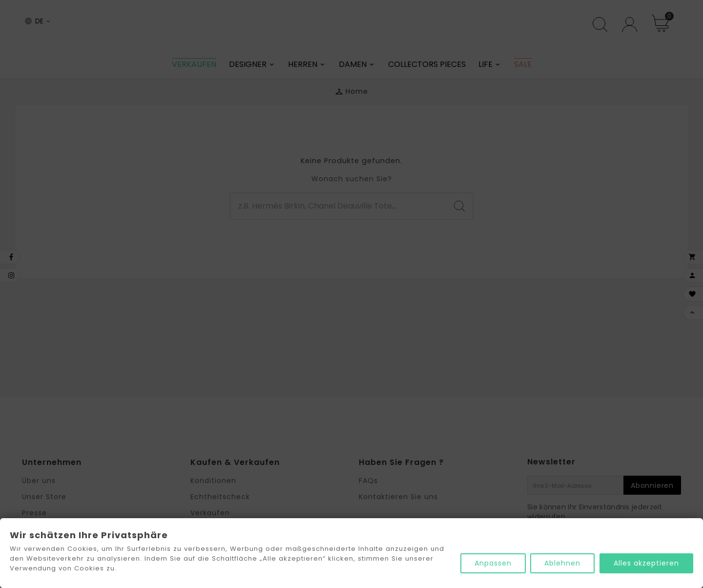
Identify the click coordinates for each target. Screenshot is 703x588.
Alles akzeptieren (646, 563)
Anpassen (493, 563)
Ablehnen (562, 563)
